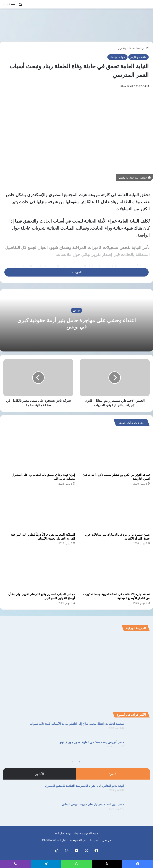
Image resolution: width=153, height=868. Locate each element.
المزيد (76, 272)
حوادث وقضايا (118, 57)
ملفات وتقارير (126, 48)
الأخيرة (113, 774)
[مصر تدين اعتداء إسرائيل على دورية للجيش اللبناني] (138, 810)
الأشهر (40, 774)
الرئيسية (142, 48)
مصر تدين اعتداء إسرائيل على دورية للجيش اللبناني (93, 804)
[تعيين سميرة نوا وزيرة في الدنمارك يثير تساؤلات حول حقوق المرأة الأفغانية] (114, 510)
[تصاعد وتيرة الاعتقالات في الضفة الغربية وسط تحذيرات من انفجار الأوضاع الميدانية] (114, 570)
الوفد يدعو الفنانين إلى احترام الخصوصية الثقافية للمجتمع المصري (85, 786)
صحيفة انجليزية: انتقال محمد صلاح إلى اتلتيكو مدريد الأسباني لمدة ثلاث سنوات (77, 724)
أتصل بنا (95, 840)
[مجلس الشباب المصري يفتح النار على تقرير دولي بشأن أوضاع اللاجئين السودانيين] (39, 570)
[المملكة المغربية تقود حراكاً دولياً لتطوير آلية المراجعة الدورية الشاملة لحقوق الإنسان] (39, 510)
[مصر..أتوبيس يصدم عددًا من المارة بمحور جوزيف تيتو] (138, 748)
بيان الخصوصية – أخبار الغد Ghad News (65, 840)
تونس (76, 310)
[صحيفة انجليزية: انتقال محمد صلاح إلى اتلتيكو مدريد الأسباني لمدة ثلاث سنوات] (138, 729)
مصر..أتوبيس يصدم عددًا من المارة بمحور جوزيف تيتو (92, 742)
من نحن (107, 840)
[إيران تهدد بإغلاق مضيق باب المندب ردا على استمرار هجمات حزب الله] (39, 451)
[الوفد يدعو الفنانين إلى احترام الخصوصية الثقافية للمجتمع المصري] (138, 791)
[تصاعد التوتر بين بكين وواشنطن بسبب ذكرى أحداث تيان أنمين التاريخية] (114, 451)
